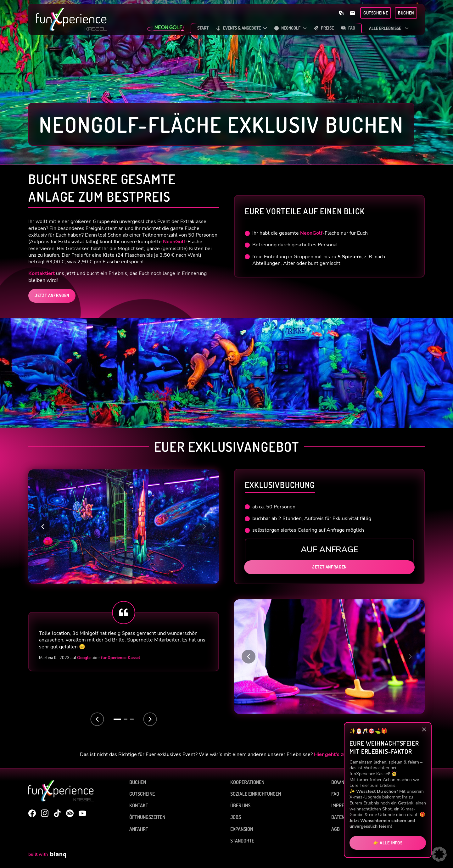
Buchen (138, 782)
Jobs (236, 817)
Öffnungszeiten (147, 817)
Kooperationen (247, 782)
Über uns (240, 805)
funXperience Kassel (120, 658)
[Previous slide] (97, 719)
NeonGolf (174, 242)
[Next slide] (150, 719)
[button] (43, 527)
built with (47, 855)
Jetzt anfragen (329, 567)
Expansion (242, 829)
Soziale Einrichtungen (256, 794)
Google (84, 658)
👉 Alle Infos (388, 843)
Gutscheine (142, 794)
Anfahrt (139, 829)
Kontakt (139, 805)
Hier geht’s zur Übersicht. (344, 754)
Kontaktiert (42, 273)
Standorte (242, 841)
